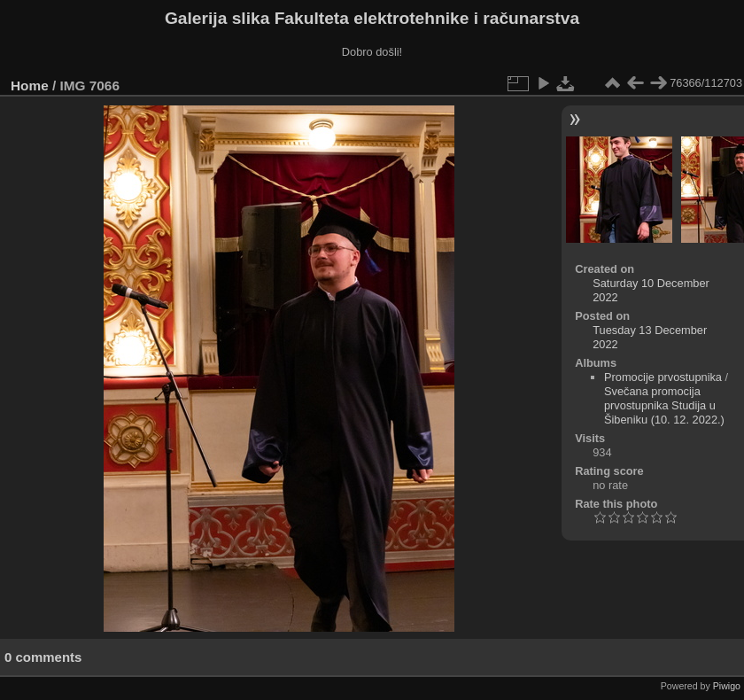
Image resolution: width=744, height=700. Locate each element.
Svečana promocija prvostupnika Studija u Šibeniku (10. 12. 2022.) (664, 405)
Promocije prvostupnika (663, 377)
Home (30, 86)
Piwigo (727, 686)
